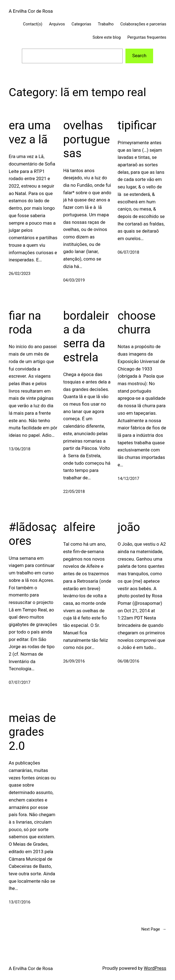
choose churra (137, 323)
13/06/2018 (20, 449)
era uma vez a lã (30, 132)
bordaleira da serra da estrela (86, 337)
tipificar (137, 125)
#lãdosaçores (33, 534)
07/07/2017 (20, 682)
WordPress (155, 968)
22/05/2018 (74, 492)
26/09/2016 (74, 661)
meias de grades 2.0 (32, 732)
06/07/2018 (128, 252)
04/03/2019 (74, 280)
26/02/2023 (20, 274)
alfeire (79, 527)
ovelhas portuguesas (87, 139)
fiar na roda (25, 323)
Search (139, 56)
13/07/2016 (20, 902)
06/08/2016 (128, 661)
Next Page (154, 929)
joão (129, 527)
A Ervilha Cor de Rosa (31, 11)
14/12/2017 (128, 479)
